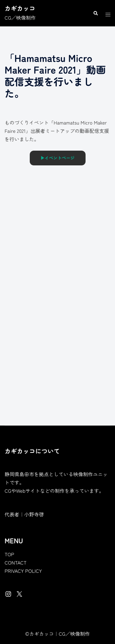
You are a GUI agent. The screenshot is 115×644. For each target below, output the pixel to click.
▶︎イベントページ (58, 158)
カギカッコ (20, 8)
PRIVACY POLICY (23, 571)
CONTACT (16, 562)
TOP (9, 554)
